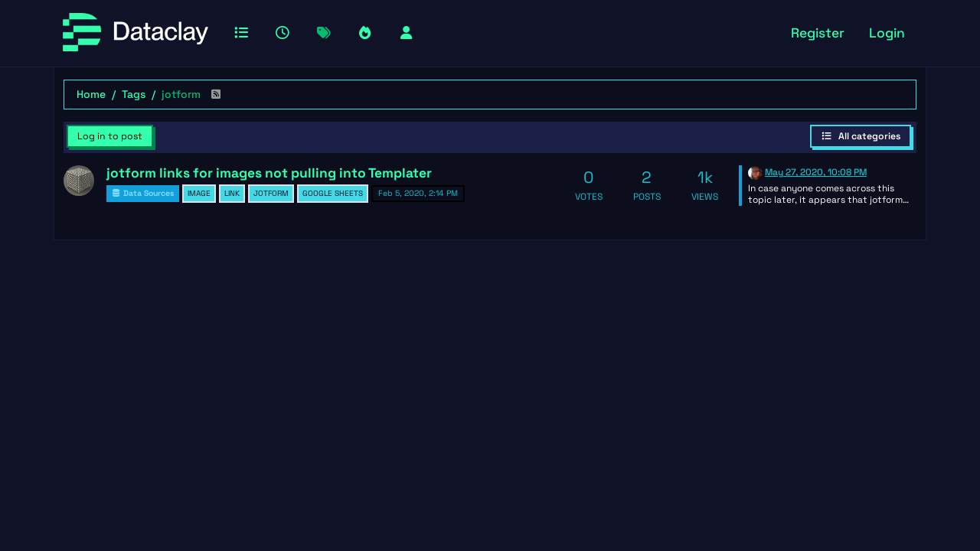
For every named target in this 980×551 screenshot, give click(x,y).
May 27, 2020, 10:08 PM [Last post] (816, 172)
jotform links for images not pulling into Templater (269, 173)
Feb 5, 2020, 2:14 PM (418, 193)
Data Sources (143, 193)
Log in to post (110, 136)
